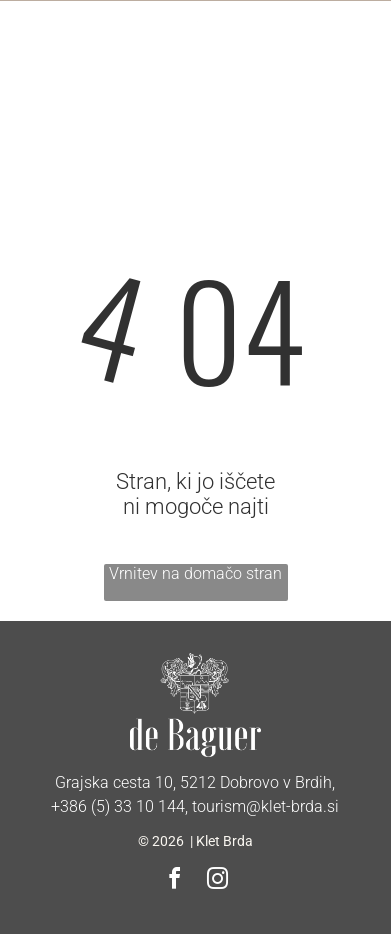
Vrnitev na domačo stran (195, 573)
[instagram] (217, 881)
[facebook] (174, 881)
